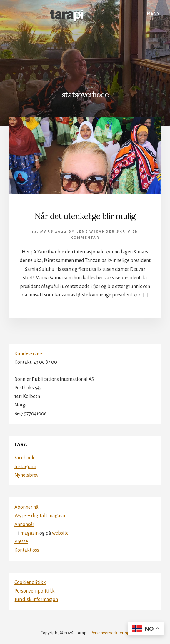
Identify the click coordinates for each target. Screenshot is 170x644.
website (60, 533)
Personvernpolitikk (35, 591)
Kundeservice (29, 354)
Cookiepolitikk (30, 583)
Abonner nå (26, 507)
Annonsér (24, 525)
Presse (21, 542)
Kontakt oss (27, 550)
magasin (30, 533)
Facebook (24, 458)
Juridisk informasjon (36, 600)
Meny (154, 14)
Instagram (25, 467)
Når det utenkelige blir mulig (85, 216)
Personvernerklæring (110, 633)
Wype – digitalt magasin (40, 516)
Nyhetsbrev (26, 475)
